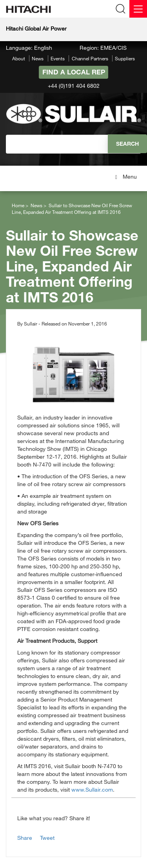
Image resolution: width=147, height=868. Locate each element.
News (38, 58)
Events (58, 58)
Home (18, 205)
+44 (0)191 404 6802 (74, 86)
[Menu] (138, 9)
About (19, 58)
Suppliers (125, 58)
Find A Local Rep (74, 72)
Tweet (47, 838)
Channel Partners (90, 58)
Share (25, 838)
